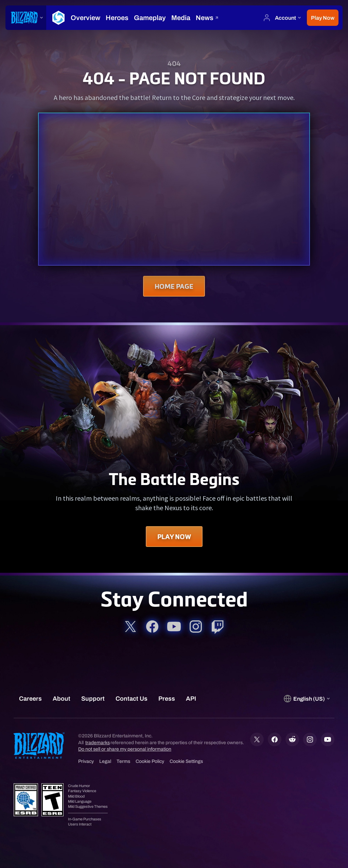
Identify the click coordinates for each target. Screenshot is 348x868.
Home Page (174, 286)
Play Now (174, 537)
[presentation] (26, 18)
